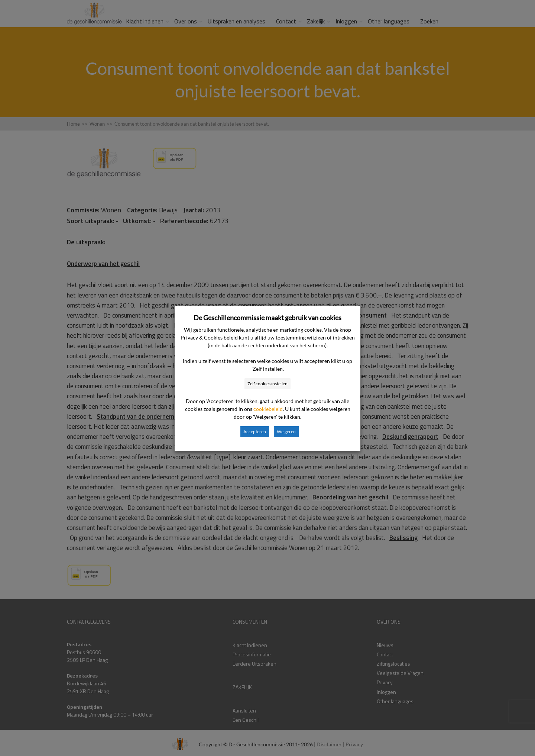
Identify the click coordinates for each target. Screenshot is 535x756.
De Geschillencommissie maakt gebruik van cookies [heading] (267, 318)
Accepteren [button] (255, 432)
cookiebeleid (268, 409)
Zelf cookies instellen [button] (267, 384)
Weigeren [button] (286, 432)
